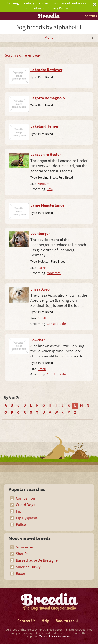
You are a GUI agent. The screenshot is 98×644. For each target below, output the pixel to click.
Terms (43, 637)
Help (45, 621)
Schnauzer (25, 547)
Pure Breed (45, 77)
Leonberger (40, 234)
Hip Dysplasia (27, 518)
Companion (25, 498)
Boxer (21, 574)
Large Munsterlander (48, 205)
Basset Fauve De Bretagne (37, 560)
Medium (44, 184)
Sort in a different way (23, 55)
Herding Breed (48, 178)
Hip (19, 511)
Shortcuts (90, 16)
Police (21, 525)
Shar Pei (23, 554)
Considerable (56, 324)
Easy (50, 189)
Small (42, 318)
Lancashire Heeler (46, 155)
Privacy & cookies (59, 637)
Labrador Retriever (46, 70)
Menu (49, 38)
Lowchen (38, 340)
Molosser (44, 262)
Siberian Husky (28, 567)
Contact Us (26, 621)
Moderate (54, 273)
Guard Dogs (25, 505)
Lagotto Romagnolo (48, 98)
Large (42, 268)
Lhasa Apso (40, 289)
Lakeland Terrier (45, 126)
